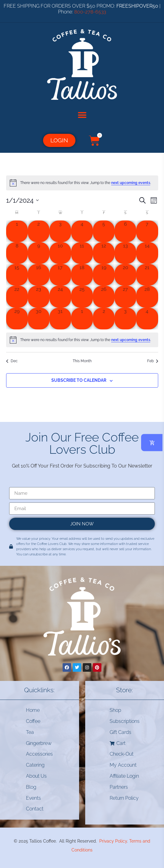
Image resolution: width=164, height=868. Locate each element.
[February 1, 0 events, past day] (82, 319)
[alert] (82, 183)
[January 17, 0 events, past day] (60, 275)
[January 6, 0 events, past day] (125, 231)
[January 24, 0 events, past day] (60, 297)
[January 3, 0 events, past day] (60, 231)
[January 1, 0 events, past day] (17, 231)
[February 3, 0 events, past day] (125, 319)
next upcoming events (131, 183)
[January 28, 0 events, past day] (147, 297)
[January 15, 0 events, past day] (17, 275)
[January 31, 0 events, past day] (60, 319)
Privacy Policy (113, 841)
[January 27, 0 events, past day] (125, 297)
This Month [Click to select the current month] (82, 361)
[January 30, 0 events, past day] (39, 319)
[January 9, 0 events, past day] (39, 253)
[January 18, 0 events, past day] (82, 275)
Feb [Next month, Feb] (153, 361)
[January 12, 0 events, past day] (104, 253)
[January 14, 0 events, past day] (147, 253)
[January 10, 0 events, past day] (60, 253)
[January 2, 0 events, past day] (39, 231)
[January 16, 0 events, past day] (39, 275)
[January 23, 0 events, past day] (39, 297)
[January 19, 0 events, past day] (104, 275)
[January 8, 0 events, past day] (17, 253)
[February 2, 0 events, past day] (104, 319)
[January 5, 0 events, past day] (104, 231)
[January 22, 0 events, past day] (17, 297)
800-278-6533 (90, 12)
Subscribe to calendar (79, 380)
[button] (82, 115)
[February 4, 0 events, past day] (147, 319)
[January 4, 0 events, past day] (82, 231)
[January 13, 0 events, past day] (125, 253)
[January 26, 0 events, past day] (104, 297)
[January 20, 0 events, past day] (125, 275)
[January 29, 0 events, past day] (17, 319)
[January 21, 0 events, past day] (147, 275)
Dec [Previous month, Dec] (12, 361)
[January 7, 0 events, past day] (147, 231)
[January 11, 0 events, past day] (82, 253)
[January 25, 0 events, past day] (82, 297)
